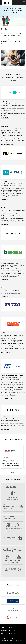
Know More (5, 118)
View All (13, 473)
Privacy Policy (5, 630)
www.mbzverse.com (6, 430)
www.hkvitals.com (6, 199)
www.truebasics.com (6, 224)
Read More (5, 47)
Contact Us (12, 633)
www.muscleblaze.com (7, 145)
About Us (12, 627)
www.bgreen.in (5, 279)
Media (3, 633)
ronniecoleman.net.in (7, 398)
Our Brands (12, 630)
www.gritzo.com (5, 296)
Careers (3, 627)
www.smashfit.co (5, 353)
